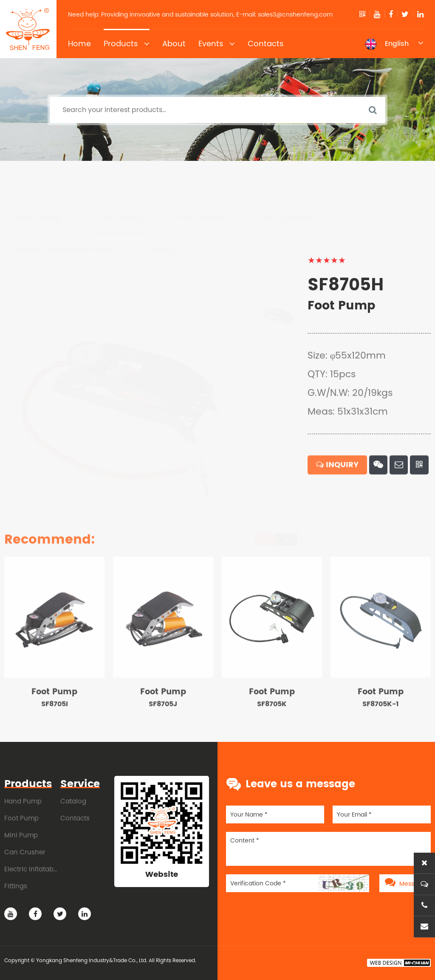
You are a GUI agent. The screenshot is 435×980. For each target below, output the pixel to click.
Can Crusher (285, 178)
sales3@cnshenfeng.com (295, 14)
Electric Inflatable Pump (61, 210)
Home (79, 44)
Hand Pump (36, 178)
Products (127, 44)
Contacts (266, 44)
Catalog (73, 801)
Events (217, 44)
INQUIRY (337, 480)
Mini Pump (201, 178)
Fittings (162, 210)
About (174, 44)
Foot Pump (120, 178)
